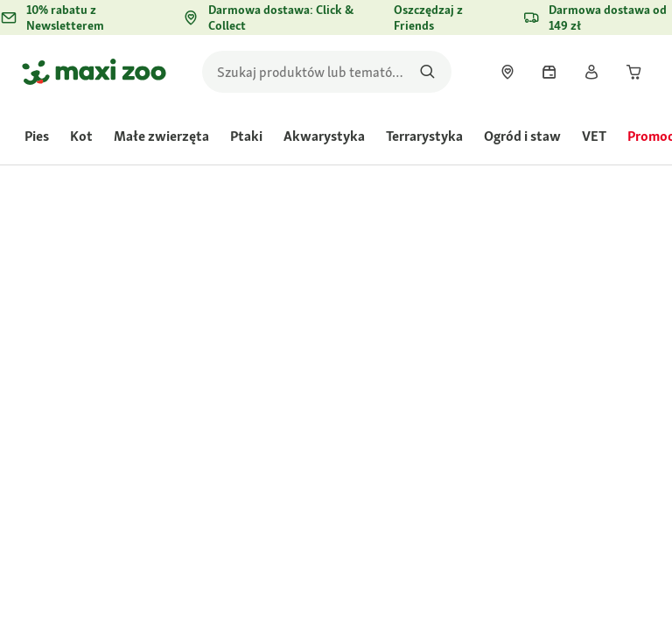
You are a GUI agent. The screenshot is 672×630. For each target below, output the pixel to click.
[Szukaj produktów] (427, 72)
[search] (327, 72)
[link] (507, 72)
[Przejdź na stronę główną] (94, 72)
